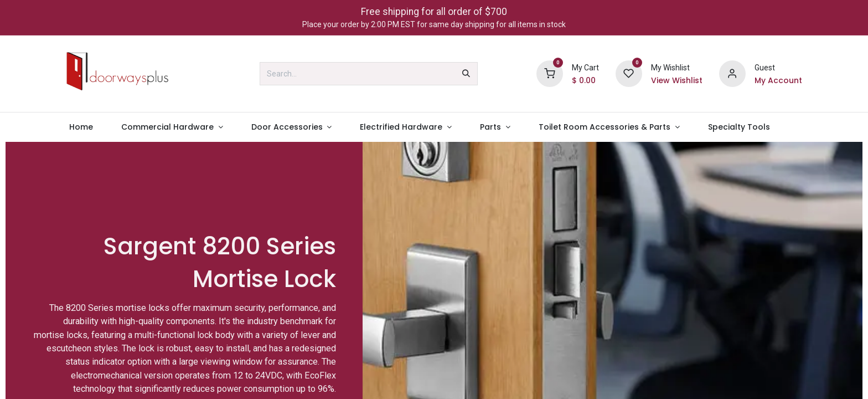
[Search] (466, 74)
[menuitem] (81, 127)
